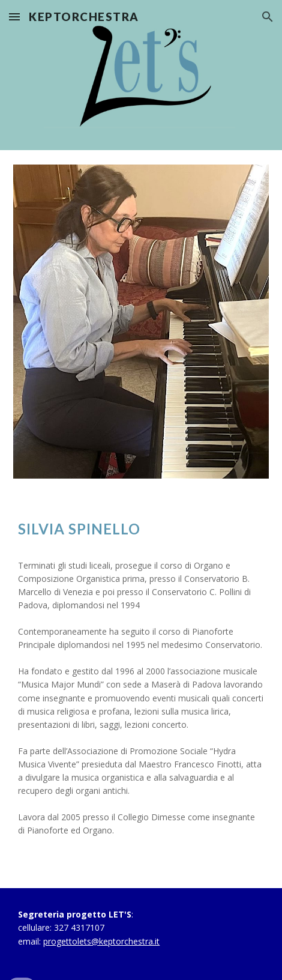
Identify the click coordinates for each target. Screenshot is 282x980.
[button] (14, 17)
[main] (141, 529)
